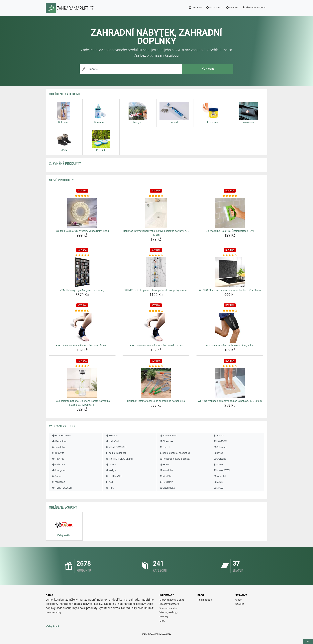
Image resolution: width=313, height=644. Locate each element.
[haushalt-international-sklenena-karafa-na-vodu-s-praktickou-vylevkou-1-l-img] (82, 383)
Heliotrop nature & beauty (175, 459)
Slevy (162, 621)
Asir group (59, 470)
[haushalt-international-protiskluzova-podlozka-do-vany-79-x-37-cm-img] (156, 213)
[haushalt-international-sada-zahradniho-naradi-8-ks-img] (156, 383)
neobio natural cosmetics (175, 453)
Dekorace (195, 8)
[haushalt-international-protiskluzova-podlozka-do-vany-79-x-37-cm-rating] (156, 196)
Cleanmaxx (167, 488)
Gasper (57, 476)
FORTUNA (166, 482)
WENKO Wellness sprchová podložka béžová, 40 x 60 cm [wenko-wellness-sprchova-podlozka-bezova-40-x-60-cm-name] (230, 401)
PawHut (58, 459)
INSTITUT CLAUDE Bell (119, 459)
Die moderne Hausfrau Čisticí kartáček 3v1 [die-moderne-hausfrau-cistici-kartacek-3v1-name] (230, 231)
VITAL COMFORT (116, 447)
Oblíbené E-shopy (63, 507)
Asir (109, 482)
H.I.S (110, 488)
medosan (58, 482)
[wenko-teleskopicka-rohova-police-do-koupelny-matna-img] (156, 272)
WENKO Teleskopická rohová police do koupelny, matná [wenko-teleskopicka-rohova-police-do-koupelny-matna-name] (156, 290)
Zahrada (232, 8)
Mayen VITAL (222, 470)
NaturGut (112, 441)
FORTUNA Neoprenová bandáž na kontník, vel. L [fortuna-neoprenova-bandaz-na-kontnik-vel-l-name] (82, 345)
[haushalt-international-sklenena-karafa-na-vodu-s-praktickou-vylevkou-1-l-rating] (82, 366)
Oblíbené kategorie (65, 94)
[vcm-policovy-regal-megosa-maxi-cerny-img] (82, 272)
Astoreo (111, 465)
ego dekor (59, 447)
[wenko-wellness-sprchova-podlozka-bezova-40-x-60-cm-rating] (230, 366)
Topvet (165, 447)
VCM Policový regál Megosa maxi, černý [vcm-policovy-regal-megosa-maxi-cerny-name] (82, 290)
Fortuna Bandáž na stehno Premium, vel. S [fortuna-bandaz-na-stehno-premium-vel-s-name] (230, 345)
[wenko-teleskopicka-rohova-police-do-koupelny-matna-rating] (156, 255)
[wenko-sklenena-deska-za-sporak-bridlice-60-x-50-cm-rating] (230, 255)
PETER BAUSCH (62, 488)
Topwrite (58, 453)
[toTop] (308, 642)
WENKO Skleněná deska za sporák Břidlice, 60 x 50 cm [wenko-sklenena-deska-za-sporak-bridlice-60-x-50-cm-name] (230, 290)
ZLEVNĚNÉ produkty (65, 163)
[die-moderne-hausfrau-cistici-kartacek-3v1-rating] (230, 196)
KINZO (218, 488)
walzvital (220, 476)
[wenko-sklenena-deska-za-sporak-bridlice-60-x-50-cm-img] (230, 272)
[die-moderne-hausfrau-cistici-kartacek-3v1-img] (230, 213)
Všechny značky (168, 608)
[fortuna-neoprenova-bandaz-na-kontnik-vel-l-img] (82, 328)
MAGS (218, 482)
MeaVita (165, 476)
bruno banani (168, 436)
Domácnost (214, 8)
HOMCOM (220, 441)
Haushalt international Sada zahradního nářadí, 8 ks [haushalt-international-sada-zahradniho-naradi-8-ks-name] (156, 401)
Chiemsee (166, 441)
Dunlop (219, 465)
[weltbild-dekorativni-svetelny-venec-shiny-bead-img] (82, 213)
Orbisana (220, 459)
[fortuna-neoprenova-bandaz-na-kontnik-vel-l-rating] (82, 311)
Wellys (111, 470)
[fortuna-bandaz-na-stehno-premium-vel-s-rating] (230, 311)
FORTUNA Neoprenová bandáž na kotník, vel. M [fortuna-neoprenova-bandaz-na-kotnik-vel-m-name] (156, 345)
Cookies (240, 604)
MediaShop (59, 441)
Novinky (164, 617)
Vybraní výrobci (62, 426)
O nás (238, 600)
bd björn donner (116, 453)
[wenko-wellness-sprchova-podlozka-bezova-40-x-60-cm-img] (230, 383)
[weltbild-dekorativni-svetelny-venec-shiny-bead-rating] (82, 196)
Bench (218, 453)
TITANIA (112, 436)
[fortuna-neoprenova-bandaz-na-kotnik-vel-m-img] (156, 328)
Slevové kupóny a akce (172, 600)
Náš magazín (205, 600)
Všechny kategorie (254, 8)
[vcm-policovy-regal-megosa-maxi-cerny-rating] (82, 255)
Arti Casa (58, 465)
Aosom (219, 436)
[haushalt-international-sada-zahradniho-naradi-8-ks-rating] (156, 366)
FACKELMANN (61, 436)
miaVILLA (166, 470)
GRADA (165, 465)
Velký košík (53, 626)
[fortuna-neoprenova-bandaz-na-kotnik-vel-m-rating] (156, 311)
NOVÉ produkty (61, 180)
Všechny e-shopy (169, 612)
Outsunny (220, 447)
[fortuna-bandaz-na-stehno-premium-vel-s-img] (230, 328)
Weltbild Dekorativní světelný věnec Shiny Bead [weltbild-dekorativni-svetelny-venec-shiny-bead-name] (82, 231)
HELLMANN (113, 476)
